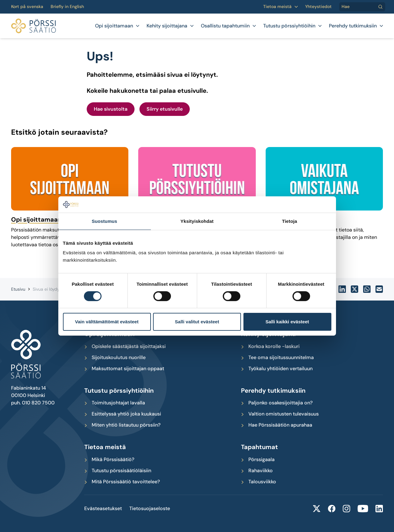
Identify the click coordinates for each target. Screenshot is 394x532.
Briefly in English (67, 7)
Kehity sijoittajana (167, 26)
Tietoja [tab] (290, 221)
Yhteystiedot (318, 7)
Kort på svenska (27, 7)
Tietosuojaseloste (150, 509)
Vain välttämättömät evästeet (107, 322)
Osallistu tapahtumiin (225, 26)
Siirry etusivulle (165, 109)
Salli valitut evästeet (197, 322)
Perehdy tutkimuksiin (353, 26)
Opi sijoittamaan (114, 26)
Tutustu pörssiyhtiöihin (289, 26)
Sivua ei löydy (46, 289)
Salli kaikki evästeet (287, 322)
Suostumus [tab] (104, 221)
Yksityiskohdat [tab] (197, 221)
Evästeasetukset (103, 509)
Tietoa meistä (277, 7)
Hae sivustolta (111, 109)
